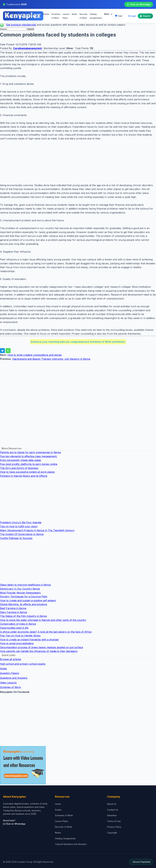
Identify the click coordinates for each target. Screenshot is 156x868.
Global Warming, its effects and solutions (24, 604)
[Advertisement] (78, 162)
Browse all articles (11, 659)
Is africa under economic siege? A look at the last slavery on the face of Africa (46, 632)
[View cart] (118, 16)
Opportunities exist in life (14, 628)
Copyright (112, 833)
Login (132, 16)
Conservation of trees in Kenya (18, 624)
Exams (46, 14)
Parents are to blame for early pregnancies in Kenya (30, 452)
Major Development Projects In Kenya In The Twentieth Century (37, 530)
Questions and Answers (14, 678)
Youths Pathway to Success (16, 538)
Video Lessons (8, 683)
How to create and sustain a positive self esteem (28, 600)
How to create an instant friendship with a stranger (29, 640)
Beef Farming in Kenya (13, 608)
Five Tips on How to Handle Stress (20, 636)
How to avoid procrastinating (17, 643)
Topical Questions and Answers (71, 844)
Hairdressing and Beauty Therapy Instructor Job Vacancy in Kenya (51, 359)
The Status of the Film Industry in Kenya (23, 616)
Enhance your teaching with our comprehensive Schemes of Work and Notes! (78, 342)
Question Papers (10, 673)
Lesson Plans (66, 16)
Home (58, 804)
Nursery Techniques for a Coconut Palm (24, 596)
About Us (112, 804)
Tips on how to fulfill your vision (19, 526)
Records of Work (83, 16)
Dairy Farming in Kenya (13, 612)
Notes (74, 14)
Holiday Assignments (65, 838)
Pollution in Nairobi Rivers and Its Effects (24, 476)
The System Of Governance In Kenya (22, 534)
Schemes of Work (56, 16)
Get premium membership (21, 25)
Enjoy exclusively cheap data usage (20, 460)
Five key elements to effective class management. (29, 456)
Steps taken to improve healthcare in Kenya (25, 585)
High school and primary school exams (23, 664)
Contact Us (113, 810)
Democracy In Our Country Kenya (20, 589)
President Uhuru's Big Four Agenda (21, 522)
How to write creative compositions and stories (35, 355)
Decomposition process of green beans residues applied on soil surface (42, 647)
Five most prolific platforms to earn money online (29, 464)
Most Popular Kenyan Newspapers (20, 593)
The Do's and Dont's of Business (19, 468)
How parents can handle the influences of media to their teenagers (39, 651)
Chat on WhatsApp (139, 4)
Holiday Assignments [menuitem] (96, 16)
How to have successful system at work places (27, 472)
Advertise (112, 815)
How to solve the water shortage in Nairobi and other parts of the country (43, 620)
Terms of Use (114, 821)
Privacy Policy (114, 827)
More (108, 14)
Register (145, 16)
